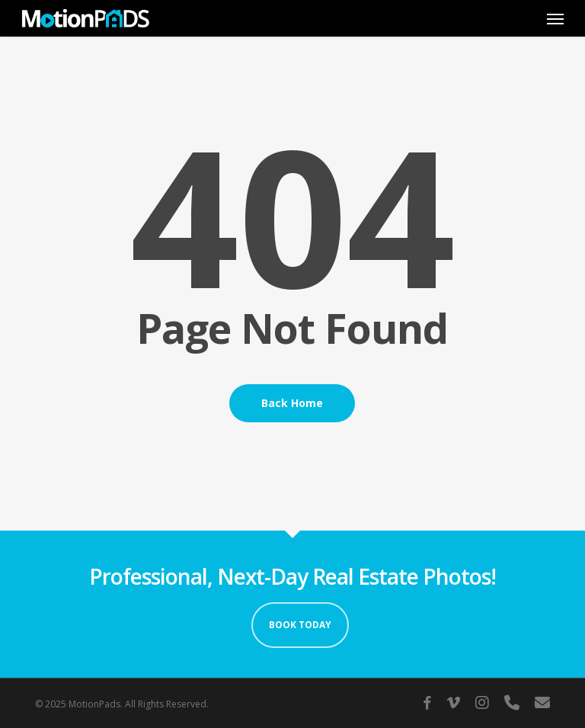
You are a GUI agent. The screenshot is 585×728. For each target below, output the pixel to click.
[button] (555, 18)
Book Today (300, 625)
